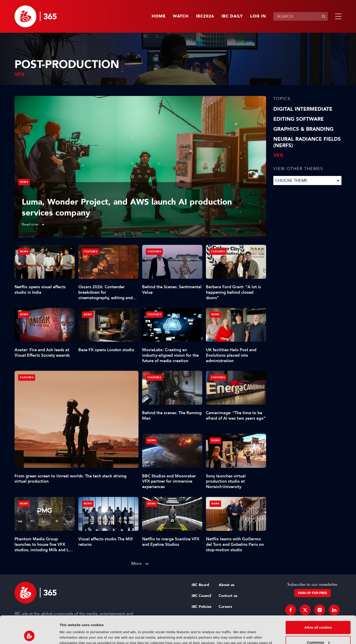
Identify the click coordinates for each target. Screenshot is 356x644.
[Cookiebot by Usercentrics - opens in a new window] (29, 635)
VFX (278, 155)
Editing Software (299, 119)
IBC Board (200, 585)
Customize (318, 616)
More (136, 563)
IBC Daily (232, 16)
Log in (258, 16)
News (24, 182)
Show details (70, 635)
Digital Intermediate (303, 109)
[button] (337, 16)
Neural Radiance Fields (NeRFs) (307, 142)
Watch (181, 16)
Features (27, 377)
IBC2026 (205, 16)
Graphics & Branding (303, 129)
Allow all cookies (318, 602)
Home (159, 16)
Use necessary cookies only (318, 631)
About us (226, 585)
